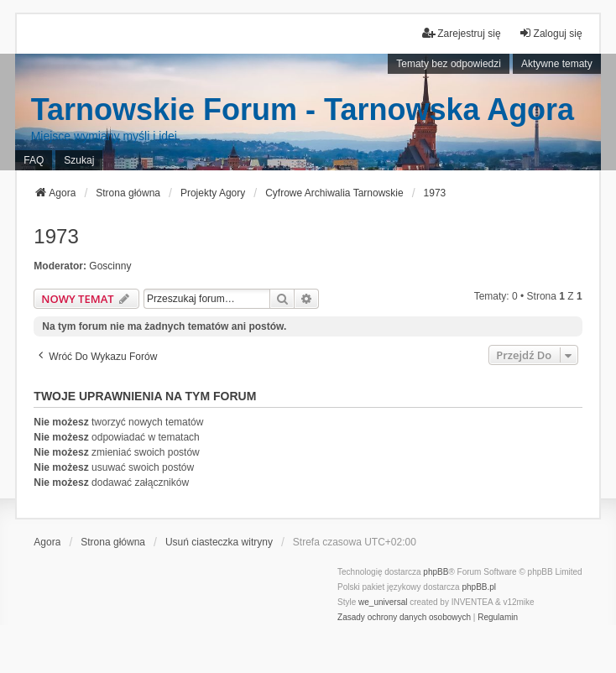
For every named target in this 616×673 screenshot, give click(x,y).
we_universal (383, 602)
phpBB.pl (479, 587)
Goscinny (110, 266)
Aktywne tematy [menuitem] (557, 64)
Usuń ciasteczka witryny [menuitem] (219, 542)
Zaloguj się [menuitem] (551, 33)
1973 (56, 236)
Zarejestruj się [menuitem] (461, 33)
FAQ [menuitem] (34, 160)
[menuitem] (404, 618)
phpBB (436, 572)
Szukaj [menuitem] (79, 160)
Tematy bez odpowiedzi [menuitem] (449, 64)
